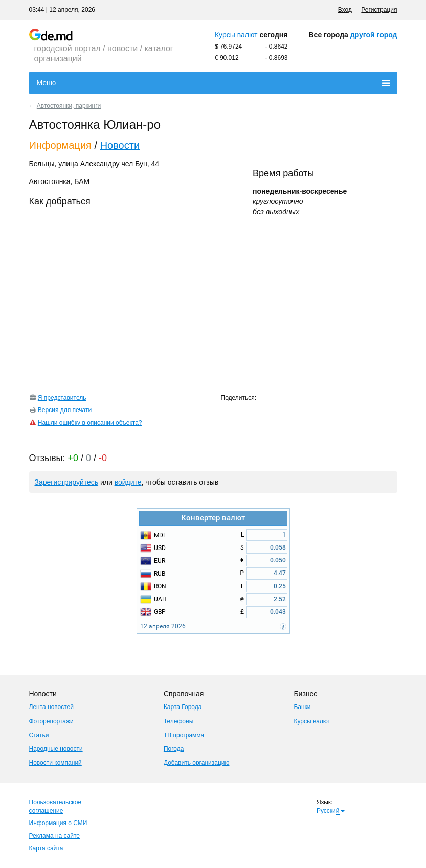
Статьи (39, 735)
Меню (213, 83)
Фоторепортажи (51, 721)
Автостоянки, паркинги (69, 106)
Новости (120, 145)
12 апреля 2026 (163, 626)
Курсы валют (236, 35)
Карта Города (183, 707)
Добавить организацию (197, 763)
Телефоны (178, 721)
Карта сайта (46, 848)
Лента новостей (52, 707)
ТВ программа (184, 735)
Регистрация (379, 10)
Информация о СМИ (58, 823)
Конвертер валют (213, 518)
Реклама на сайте (55, 836)
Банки (302, 707)
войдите (128, 482)
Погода (174, 749)
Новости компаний (55, 763)
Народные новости (56, 749)
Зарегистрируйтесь (67, 482)
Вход (345, 10)
